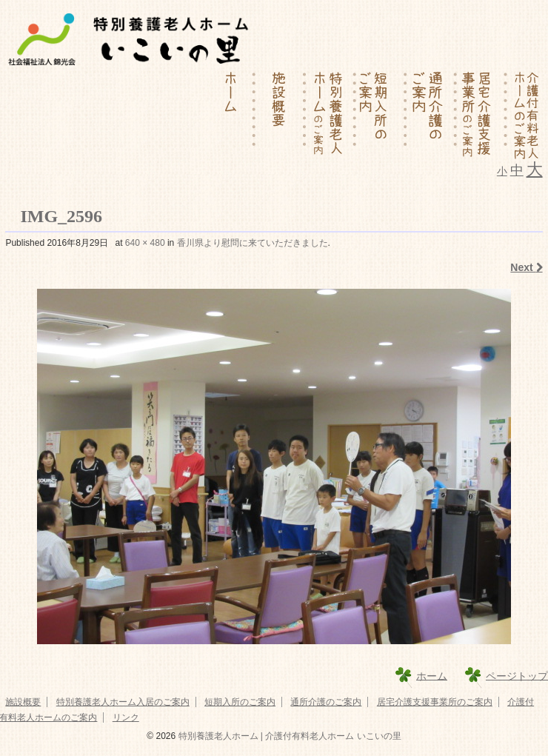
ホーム (432, 675)
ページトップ (517, 675)
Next (526, 267)
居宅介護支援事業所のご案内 (435, 702)
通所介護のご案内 (326, 702)
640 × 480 (145, 243)
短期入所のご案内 (240, 702)
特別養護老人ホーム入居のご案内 (123, 702)
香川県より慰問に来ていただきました (253, 243)
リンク (126, 717)
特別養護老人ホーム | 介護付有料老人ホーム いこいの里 (288, 736)
